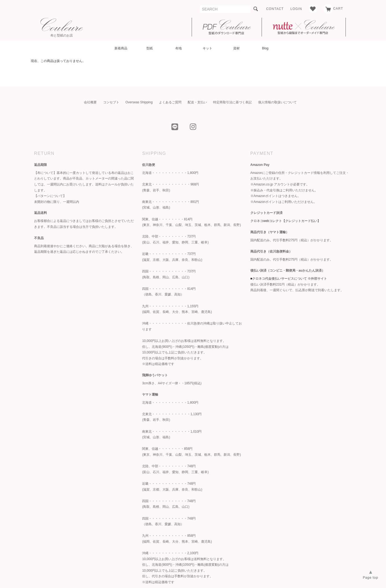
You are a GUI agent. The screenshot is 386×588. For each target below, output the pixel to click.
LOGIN (296, 9)
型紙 (150, 48)
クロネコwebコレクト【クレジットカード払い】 (285, 221)
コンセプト (111, 102)
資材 (236, 48)
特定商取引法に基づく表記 (232, 102)
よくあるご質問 (170, 102)
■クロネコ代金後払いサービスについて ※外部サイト (289, 279)
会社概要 (90, 102)
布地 (179, 48)
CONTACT (275, 9)
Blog (265, 48)
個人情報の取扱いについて (277, 102)
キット (207, 48)
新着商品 (121, 48)
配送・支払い (197, 102)
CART (333, 9)
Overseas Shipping (139, 102)
